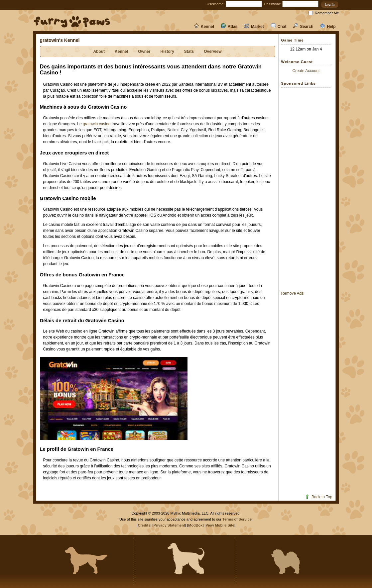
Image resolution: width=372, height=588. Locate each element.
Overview (213, 51)
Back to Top (318, 497)
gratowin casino (97, 124)
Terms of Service (237, 519)
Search (303, 27)
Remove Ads (293, 293)
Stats (189, 51)
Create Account (306, 71)
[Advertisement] (308, 189)
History (167, 51)
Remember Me (327, 13)
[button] (330, 4)
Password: (272, 4)
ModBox (195, 525)
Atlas (229, 27)
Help (328, 27)
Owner (144, 51)
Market (254, 27)
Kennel (204, 27)
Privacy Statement (169, 525)
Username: (216, 4)
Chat (279, 27)
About (99, 51)
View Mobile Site (220, 525)
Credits (144, 525)
